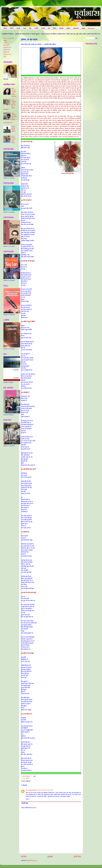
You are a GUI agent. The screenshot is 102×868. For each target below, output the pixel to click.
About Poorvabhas (9, 38)
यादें (49, 28)
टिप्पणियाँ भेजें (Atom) (32, 861)
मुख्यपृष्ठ (50, 857)
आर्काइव (5, 43)
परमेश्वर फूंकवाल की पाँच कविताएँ (13, 129)
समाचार (61, 28)
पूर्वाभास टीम (6, 52)
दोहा (30, 28)
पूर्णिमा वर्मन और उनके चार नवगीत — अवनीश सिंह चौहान (14, 92)
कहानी (18, 28)
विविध (55, 28)
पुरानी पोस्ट (77, 857)
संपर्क (5, 57)
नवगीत (36, 28)
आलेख (5, 28)
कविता (12, 28)
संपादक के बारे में (7, 54)
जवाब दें (28, 799)
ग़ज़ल (25, 28)
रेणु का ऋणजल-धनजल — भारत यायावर (14, 140)
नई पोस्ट (24, 857)
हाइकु (83, 28)
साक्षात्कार (76, 28)
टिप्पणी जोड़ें (25, 803)
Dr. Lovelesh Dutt (31, 790)
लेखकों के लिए (7, 50)
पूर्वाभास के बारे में (7, 47)
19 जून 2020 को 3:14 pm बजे (45, 790)
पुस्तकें (43, 28)
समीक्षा (68, 28)
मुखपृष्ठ (5, 40)
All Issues (91, 28)
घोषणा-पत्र (6, 45)
